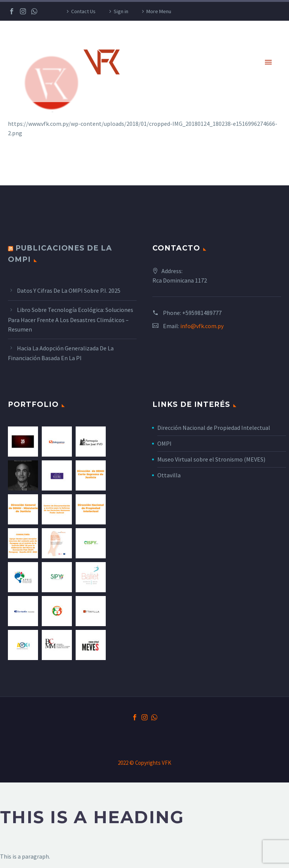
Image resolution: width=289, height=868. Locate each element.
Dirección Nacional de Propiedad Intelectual (214, 428)
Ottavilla (169, 475)
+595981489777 (202, 313)
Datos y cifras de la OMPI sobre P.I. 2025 (69, 290)
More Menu (159, 11)
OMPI (164, 443)
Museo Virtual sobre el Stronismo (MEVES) (211, 459)
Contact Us (83, 11)
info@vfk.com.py (202, 326)
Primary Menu (268, 62)
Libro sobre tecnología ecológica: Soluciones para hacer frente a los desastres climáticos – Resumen (71, 319)
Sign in (121, 11)
